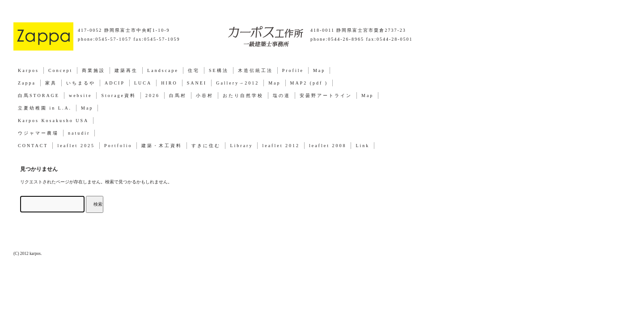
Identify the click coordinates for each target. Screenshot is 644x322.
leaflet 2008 (328, 146)
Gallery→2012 (237, 83)
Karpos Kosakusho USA (53, 121)
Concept (60, 70)
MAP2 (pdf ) (309, 83)
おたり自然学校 (243, 95)
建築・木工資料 (162, 146)
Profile (293, 70)
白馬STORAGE (39, 95)
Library (241, 146)
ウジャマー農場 (38, 133)
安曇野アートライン (326, 95)
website (80, 95)
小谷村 (205, 95)
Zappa (27, 83)
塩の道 (282, 95)
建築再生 (126, 70)
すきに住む (206, 146)
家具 (51, 83)
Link (362, 146)
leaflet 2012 (281, 146)
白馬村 (178, 95)
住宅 (194, 70)
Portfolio (118, 146)
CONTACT (33, 146)
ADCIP (115, 83)
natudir (79, 133)
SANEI (197, 83)
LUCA (143, 83)
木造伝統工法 (255, 70)
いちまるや (81, 83)
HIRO (169, 83)
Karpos (28, 70)
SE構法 (219, 70)
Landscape (163, 70)
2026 (153, 95)
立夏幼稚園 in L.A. (45, 108)
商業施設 (93, 70)
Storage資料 (119, 95)
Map (319, 70)
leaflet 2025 (76, 146)
